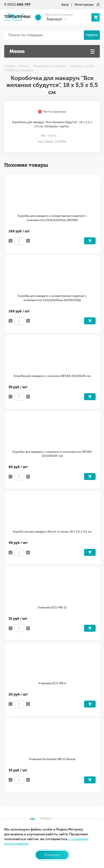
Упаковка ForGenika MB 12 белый (52, 759)
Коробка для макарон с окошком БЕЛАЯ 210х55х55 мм (52, 376)
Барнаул (54, 19)
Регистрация (84, 5)
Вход (65, 5)
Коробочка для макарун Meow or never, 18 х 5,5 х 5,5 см (52, 532)
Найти (92, 35)
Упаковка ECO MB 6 (52, 683)
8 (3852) (17, 5)
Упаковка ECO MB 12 (52, 607)
